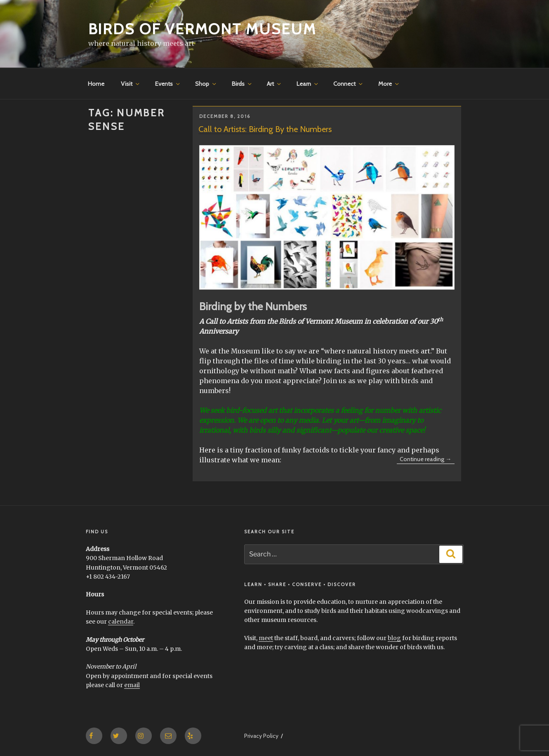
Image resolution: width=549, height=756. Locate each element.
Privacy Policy (261, 736)
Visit (131, 84)
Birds (242, 84)
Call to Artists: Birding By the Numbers (265, 129)
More (389, 84)
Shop (206, 84)
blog (394, 638)
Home (96, 84)
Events (168, 84)
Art (274, 84)
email (132, 685)
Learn (308, 84)
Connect (349, 84)
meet (266, 638)
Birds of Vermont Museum (202, 29)
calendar (121, 622)
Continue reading (427, 459)
